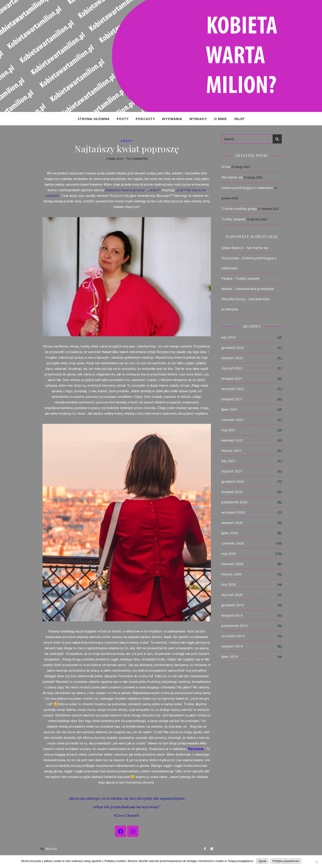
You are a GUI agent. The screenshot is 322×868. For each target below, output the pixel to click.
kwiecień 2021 (232, 440)
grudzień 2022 (233, 347)
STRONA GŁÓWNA (94, 119)
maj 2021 (229, 430)
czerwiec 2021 (233, 420)
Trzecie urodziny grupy (239, 208)
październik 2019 (234, 626)
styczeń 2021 (232, 471)
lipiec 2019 (230, 656)
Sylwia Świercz (232, 248)
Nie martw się (232, 177)
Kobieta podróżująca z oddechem (247, 188)
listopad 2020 (232, 492)
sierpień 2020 (232, 523)
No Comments (137, 158)
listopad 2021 (232, 378)
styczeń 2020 (232, 595)
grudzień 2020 (233, 481)
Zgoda (262, 861)
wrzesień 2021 (233, 389)
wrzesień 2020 (233, 512)
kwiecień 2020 (232, 564)
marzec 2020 (232, 574)
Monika (51, 849)
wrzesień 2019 (233, 636)
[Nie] (316, 862)
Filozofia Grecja (233, 299)
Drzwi (226, 167)
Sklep (239, 119)
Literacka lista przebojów (255, 289)
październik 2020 (234, 502)
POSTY (123, 119)
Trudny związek (233, 219)
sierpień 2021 (232, 399)
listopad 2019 (232, 615)
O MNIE (220, 119)
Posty (127, 141)
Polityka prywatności (286, 861)
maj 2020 (229, 553)
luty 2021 (229, 461)
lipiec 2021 (230, 409)
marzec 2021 (232, 450)
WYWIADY (198, 119)
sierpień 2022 (232, 358)
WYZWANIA (172, 119)
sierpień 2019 (232, 646)
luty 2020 (229, 584)
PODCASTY (145, 119)
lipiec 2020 (230, 533)
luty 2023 (229, 337)
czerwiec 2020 (233, 543)
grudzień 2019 (233, 605)
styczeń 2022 (232, 368)
